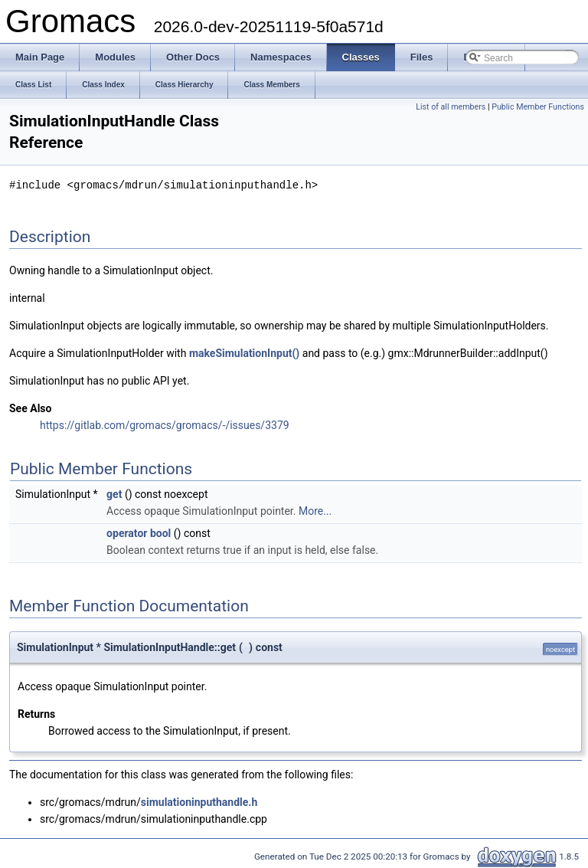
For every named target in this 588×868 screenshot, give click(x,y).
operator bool (139, 532)
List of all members (451, 107)
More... (315, 510)
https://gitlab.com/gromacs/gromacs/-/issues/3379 (165, 424)
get (114, 493)
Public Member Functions (538, 107)
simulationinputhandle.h (199, 801)
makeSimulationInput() (244, 352)
